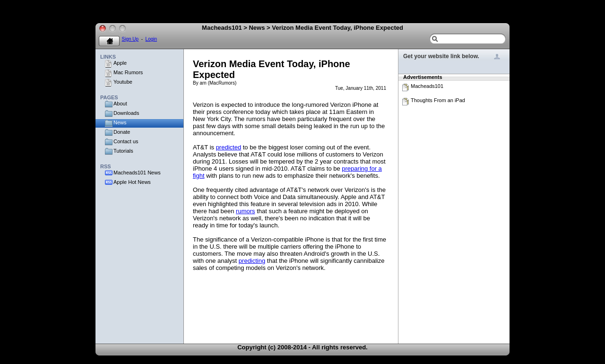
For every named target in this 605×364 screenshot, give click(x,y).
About (120, 104)
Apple (120, 63)
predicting (252, 261)
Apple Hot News (132, 182)
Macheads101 (427, 86)
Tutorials (123, 151)
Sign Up (130, 39)
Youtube (123, 82)
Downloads (126, 113)
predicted (229, 147)
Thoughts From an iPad (438, 100)
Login (151, 39)
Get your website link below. (441, 56)
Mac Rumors (128, 72)
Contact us (126, 141)
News (120, 122)
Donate (122, 132)
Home (109, 41)
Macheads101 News (137, 173)
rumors (245, 211)
